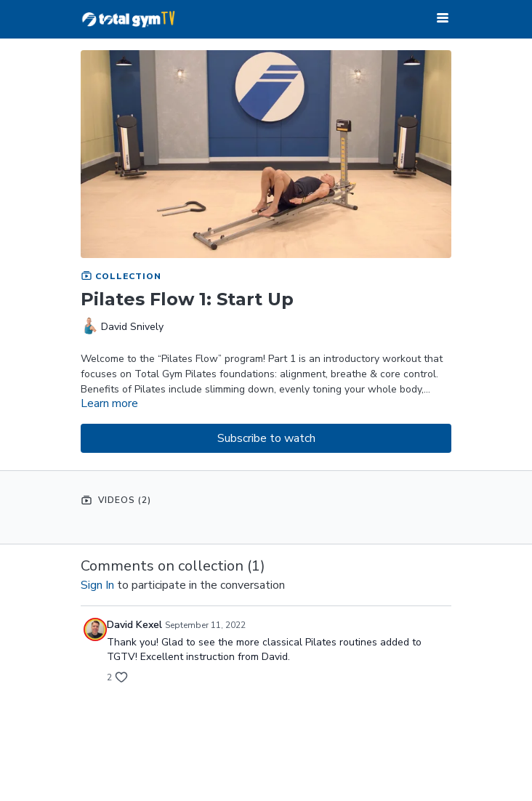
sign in (97, 585)
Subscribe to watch (266, 438)
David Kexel (134, 625)
